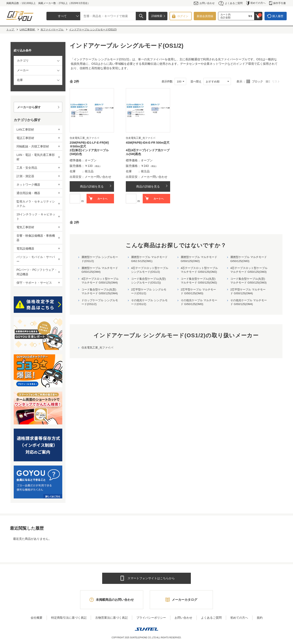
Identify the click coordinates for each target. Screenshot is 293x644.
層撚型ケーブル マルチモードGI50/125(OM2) (199, 259)
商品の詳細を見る (92, 186)
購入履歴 (278, 16)
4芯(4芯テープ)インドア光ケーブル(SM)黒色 (148, 152)
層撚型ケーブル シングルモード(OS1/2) (100, 259)
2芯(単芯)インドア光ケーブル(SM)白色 (89, 152)
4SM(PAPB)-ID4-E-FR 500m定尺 (148, 143)
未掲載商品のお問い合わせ (115, 600)
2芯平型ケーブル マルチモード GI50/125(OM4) (248, 291)
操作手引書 (277, 3)
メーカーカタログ (184, 600)
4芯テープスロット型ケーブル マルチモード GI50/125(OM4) (100, 281)
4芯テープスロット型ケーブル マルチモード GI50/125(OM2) (199, 270)
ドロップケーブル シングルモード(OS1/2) (100, 302)
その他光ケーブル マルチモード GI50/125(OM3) (199, 302)
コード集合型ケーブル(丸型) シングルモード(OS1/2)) (149, 281)
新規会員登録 (205, 16)
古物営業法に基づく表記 (111, 618)
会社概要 (37, 618)
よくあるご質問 (231, 3)
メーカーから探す (29, 107)
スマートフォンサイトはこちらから (151, 578)
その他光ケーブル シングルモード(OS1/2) (149, 302)
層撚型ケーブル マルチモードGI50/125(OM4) (100, 270)
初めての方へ (256, 3)
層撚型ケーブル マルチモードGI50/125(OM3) (249, 259)
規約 (260, 618)
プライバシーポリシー (151, 618)
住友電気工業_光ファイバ (97, 348)
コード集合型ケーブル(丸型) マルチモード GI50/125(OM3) (248, 281)
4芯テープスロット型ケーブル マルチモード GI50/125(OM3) (249, 270)
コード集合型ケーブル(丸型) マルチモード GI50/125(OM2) (199, 281)
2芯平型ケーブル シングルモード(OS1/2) (149, 291)
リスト (276, 81)
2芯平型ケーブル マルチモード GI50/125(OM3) (198, 291)
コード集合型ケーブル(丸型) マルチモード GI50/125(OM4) (100, 291)
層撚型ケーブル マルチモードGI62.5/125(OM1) (149, 259)
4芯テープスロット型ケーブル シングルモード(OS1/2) (150, 270)
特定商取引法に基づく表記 (69, 618)
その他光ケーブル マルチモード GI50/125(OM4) (249, 302)
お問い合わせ (204, 3)
